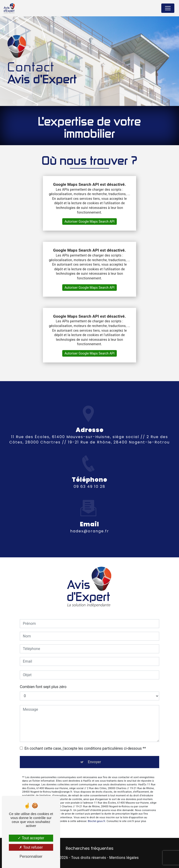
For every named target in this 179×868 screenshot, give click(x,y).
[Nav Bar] (168, 8)
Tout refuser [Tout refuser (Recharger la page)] (31, 847)
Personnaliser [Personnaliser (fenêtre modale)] (31, 856)
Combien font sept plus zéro (43, 687)
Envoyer (95, 762)
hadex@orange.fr (90, 523)
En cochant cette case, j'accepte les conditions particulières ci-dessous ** (85, 748)
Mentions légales (124, 858)
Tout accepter (31, 838)
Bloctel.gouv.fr (96, 813)
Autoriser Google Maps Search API (90, 221)
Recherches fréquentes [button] (90, 848)
